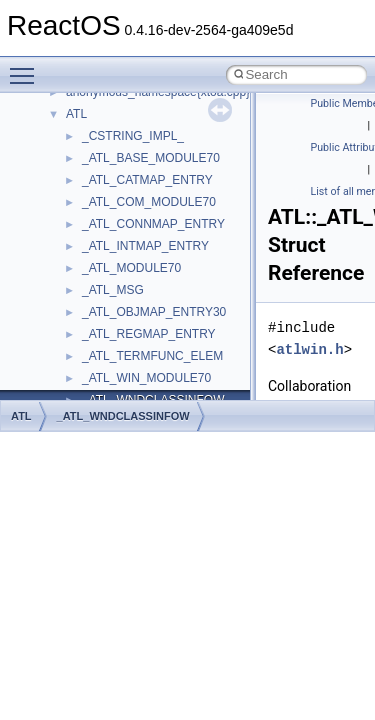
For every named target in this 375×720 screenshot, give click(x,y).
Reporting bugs (74, 263)
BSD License (68, 395)
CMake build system (88, 197)
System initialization (86, 307)
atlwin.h (309, 349)
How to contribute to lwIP (100, 175)
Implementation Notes (92, 373)
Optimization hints (81, 351)
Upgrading (61, 131)
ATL (21, 416)
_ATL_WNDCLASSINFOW (123, 416)
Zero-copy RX (71, 285)
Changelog (63, 153)
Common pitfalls (77, 219)
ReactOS (42, 109)
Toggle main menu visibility (27, 67)
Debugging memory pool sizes (114, 241)
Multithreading (71, 329)
